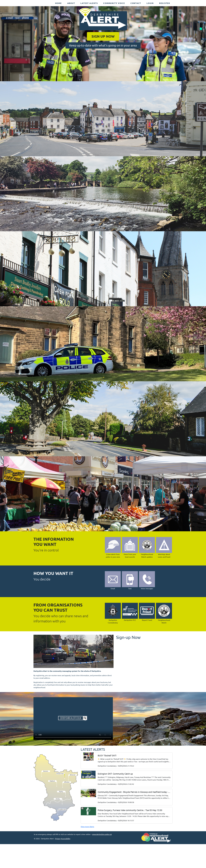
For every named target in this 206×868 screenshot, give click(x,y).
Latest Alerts (89, 3)
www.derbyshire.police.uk (102, 834)
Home (58, 3)
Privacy (58, 839)
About (71, 3)
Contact (136, 3)
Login (150, 3)
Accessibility (66, 839)
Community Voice (114, 3)
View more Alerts (87, 827)
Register (165, 3)
